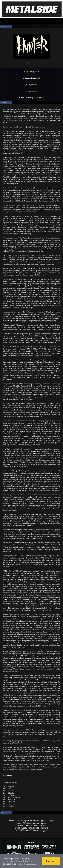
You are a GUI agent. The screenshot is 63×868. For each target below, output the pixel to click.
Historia (4, 103)
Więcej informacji (31, 864)
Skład (3, 813)
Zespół (3, 27)
